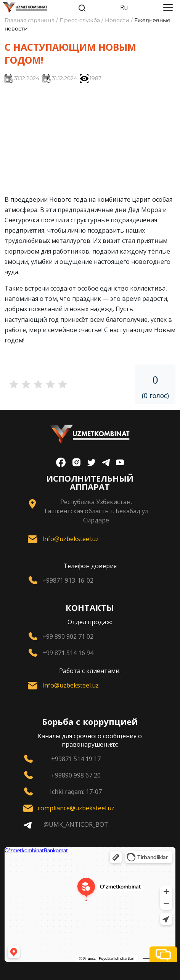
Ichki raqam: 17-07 (76, 792)
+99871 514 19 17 (76, 759)
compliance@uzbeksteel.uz (76, 808)
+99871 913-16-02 (68, 580)
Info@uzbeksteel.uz (71, 539)
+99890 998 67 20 (76, 775)
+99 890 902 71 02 (68, 636)
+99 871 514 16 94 (68, 653)
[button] (163, 954)
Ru (124, 7)
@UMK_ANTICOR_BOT (76, 824)
